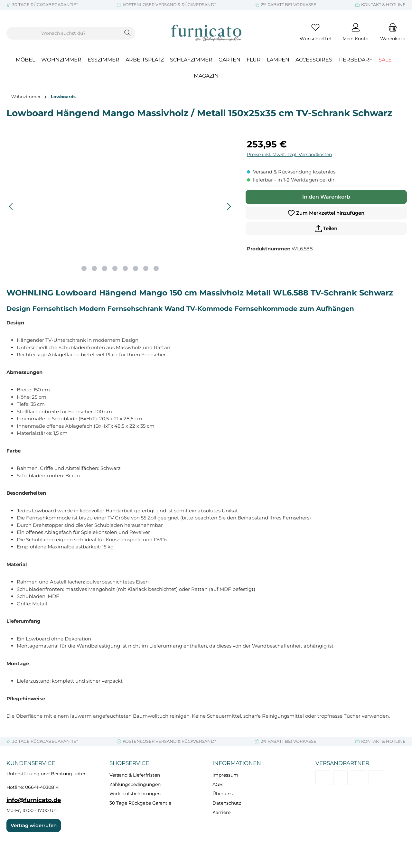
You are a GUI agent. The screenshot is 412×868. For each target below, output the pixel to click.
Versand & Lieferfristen (135, 775)
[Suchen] (128, 33)
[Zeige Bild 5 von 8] (125, 268)
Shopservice (129, 763)
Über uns (223, 794)
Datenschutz (227, 803)
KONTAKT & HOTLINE (383, 5)
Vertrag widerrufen (34, 825)
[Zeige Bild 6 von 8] (136, 268)
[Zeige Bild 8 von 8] (156, 268)
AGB (218, 784)
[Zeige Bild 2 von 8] (94, 268)
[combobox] (63, 33)
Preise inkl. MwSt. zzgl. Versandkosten (289, 154)
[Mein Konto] (356, 33)
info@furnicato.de (34, 800)
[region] (120, 207)
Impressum (225, 775)
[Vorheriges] (11, 206)
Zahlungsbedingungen (135, 784)
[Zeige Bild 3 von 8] (105, 268)
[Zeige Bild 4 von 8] (115, 268)
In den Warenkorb (326, 197)
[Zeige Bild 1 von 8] (84, 268)
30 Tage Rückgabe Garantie (140, 803)
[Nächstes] (229, 206)
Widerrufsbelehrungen (135, 794)
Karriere (221, 812)
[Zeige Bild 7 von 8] (146, 268)
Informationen (237, 763)
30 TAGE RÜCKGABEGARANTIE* (45, 5)
